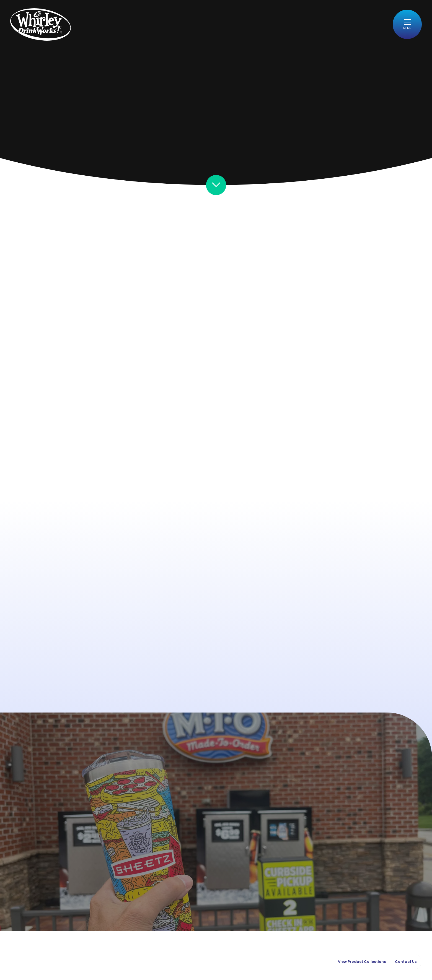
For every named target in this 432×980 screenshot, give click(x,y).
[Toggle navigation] (407, 24)
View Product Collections (362, 962)
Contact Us (406, 962)
